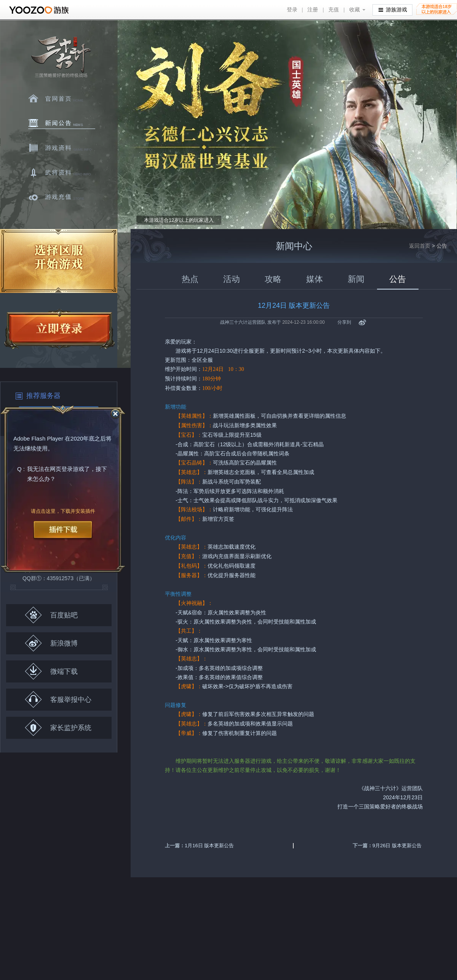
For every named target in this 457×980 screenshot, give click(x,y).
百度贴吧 (51, 615)
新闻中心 (62, 123)
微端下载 (51, 671)
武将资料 (62, 173)
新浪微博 (51, 643)
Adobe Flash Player (38, 439)
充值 (334, 10)
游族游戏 (393, 9)
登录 (292, 10)
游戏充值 (62, 197)
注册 (313, 10)
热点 (190, 279)
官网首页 (62, 99)
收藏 (355, 10)
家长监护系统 (58, 728)
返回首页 (420, 246)
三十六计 (61, 57)
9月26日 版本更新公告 (397, 846)
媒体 (315, 279)
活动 (232, 279)
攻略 (273, 279)
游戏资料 (62, 148)
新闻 (356, 279)
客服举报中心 (58, 699)
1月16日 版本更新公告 (209, 846)
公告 (398, 279)
